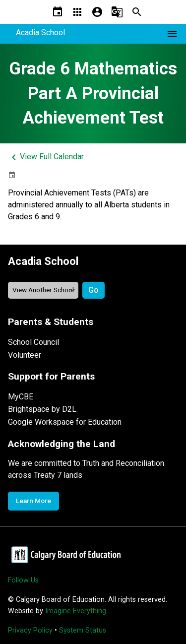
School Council (33, 342)
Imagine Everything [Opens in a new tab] (76, 611)
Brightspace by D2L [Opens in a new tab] (42, 409)
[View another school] (43, 290)
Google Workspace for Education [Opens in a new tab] (65, 422)
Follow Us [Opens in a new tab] (23, 580)
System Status (83, 630)
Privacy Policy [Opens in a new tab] (30, 630)
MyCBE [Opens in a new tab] (21, 397)
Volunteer (25, 355)
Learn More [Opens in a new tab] (33, 501)
